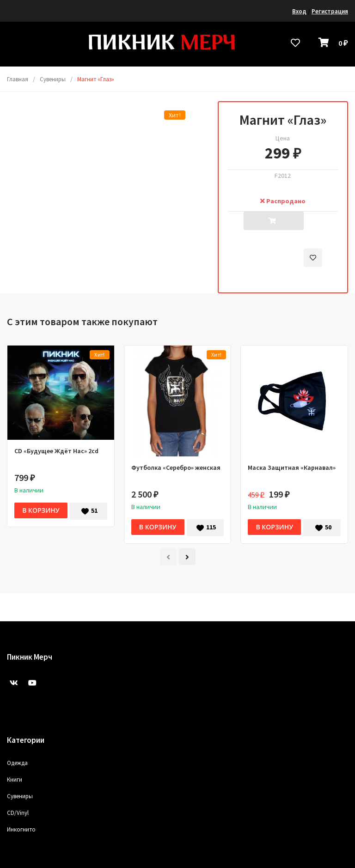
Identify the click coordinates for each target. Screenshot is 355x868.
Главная (18, 79)
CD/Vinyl (18, 813)
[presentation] (168, 557)
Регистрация (330, 11)
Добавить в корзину (274, 224)
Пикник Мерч (30, 657)
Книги (15, 780)
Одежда (17, 763)
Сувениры (53, 79)
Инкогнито (21, 829)
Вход (299, 11)
